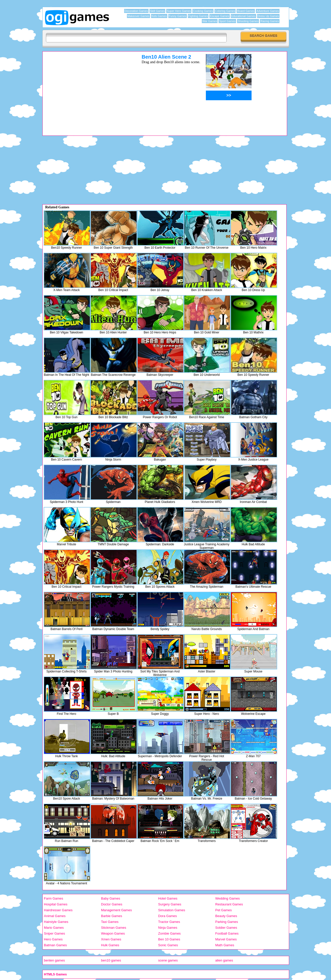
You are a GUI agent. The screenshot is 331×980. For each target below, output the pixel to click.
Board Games (246, 11)
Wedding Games (228, 898)
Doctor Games (112, 904)
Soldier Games (226, 928)
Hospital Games (56, 904)
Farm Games (54, 898)
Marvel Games (226, 939)
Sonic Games (168, 945)
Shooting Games (248, 21)
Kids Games (159, 16)
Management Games (116, 910)
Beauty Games (226, 916)
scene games (168, 960)
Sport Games (227, 21)
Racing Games (270, 21)
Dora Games (168, 916)
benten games (54, 960)
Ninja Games (168, 928)
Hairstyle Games (56, 922)
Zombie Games (169, 933)
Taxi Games (110, 922)
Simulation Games (172, 910)
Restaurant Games (229, 904)
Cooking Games (203, 11)
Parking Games (227, 922)
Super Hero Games (179, 11)
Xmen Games (111, 939)
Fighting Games (198, 16)
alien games (224, 960)
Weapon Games (113, 933)
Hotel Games (168, 898)
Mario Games (54, 928)
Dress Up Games (268, 16)
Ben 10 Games (169, 939)
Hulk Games (110, 945)
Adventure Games (268, 11)
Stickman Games (114, 928)
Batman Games (55, 945)
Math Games (225, 945)
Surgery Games (170, 904)
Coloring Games (225, 11)
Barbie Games (112, 916)
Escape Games (219, 16)
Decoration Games (136, 11)
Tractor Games (169, 922)
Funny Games (178, 16)
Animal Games (55, 916)
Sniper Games (54, 933)
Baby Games (111, 898)
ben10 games (111, 960)
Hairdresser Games (58, 910)
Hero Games (53, 939)
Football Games (227, 933)
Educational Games (243, 16)
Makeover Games (138, 16)
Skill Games (158, 11)
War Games (210, 21)
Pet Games (224, 910)
